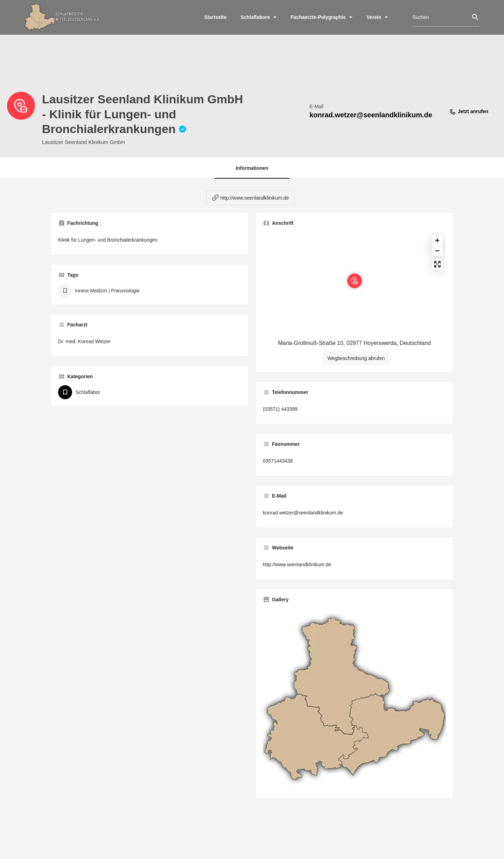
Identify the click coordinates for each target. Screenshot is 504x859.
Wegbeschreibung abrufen (356, 363)
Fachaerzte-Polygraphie (321, 17)
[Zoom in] (437, 246)
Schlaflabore (258, 17)
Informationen (252, 168)
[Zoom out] (437, 256)
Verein (377, 17)
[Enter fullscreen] (437, 269)
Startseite (216, 17)
